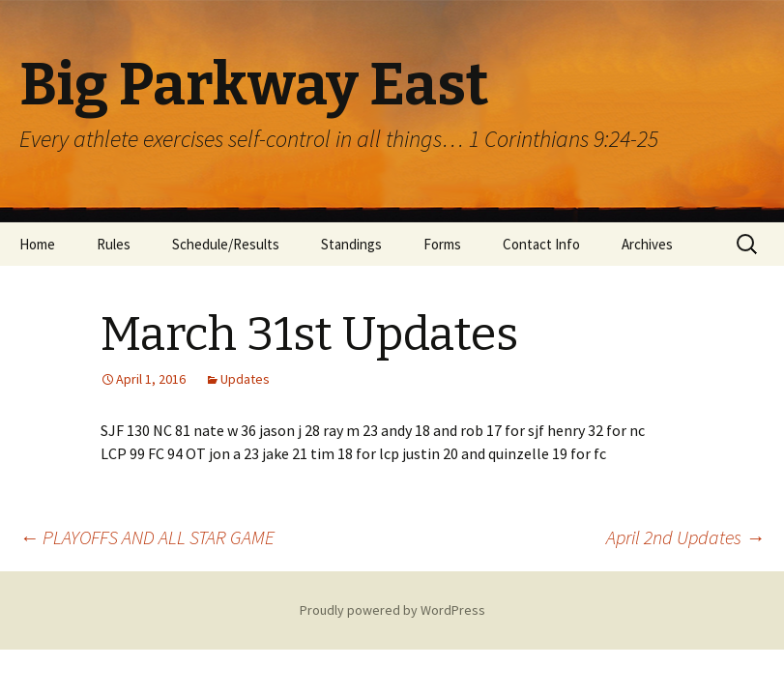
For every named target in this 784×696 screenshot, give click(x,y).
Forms (442, 244)
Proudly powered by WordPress (392, 610)
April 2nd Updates (685, 537)
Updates (245, 379)
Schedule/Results (226, 244)
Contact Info (541, 244)
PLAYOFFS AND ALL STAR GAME (147, 537)
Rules (114, 244)
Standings (351, 244)
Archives (647, 244)
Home (37, 244)
